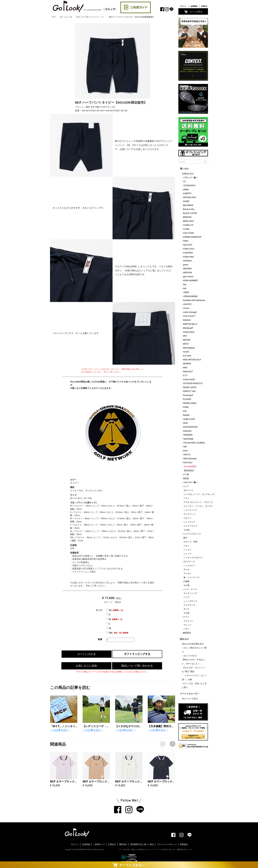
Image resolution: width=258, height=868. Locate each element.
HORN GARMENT (191, 281)
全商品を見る (188, 174)
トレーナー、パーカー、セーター (198, 506)
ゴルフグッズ (189, 562)
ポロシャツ (188, 490)
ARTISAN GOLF (190, 197)
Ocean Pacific (189, 379)
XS (115, 610)
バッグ (186, 597)
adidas (186, 189)
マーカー (187, 573)
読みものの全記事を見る (193, 644)
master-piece (189, 332)
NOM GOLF (188, 372)
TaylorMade (188, 439)
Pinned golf (188, 395)
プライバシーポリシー (167, 844)
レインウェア (189, 522)
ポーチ (186, 609)
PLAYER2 (187, 399)
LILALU (186, 308)
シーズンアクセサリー (193, 558)
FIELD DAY (188, 245)
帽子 (185, 538)
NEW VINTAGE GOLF (192, 360)
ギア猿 (186, 474)
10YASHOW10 (189, 186)
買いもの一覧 (66, 17)
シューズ (187, 554)
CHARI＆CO (188, 225)
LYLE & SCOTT (189, 316)
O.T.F (185, 376)
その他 (186, 530)
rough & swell (189, 419)
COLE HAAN (188, 233)
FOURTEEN (188, 253)
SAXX (185, 423)
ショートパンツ (190, 510)
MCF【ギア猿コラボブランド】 (90, 17)
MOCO (186, 344)
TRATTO (187, 455)
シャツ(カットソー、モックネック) (199, 494)
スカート (187, 518)
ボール (186, 569)
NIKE (185, 368)
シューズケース (190, 601)
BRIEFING (187, 217)
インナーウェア (190, 526)
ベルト (186, 546)
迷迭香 (186, 478)
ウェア (186, 486)
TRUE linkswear (190, 459)
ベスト (186, 498)
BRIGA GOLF (188, 221)
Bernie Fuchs (189, 209)
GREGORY (187, 269)
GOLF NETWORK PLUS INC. (82, 850)
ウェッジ (187, 625)
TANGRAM (188, 435)
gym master (188, 277)
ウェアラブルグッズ (192, 534)
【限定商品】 (189, 471)
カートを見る (193, 12)
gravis (186, 265)
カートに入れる (87, 654)
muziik (186, 352)
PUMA (186, 407)
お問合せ (204, 6)
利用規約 (184, 844)
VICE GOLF (188, 463)
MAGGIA (187, 320)
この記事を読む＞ (61, 730)
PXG (185, 411)
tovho (185, 451)
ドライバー (188, 621)
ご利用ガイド (99, 844)
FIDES (186, 241)
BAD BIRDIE (188, 205)
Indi (185, 288)
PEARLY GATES (190, 387)
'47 (184, 182)
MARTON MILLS (190, 324)
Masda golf (188, 328)
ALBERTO (187, 193)
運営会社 (123, 844)
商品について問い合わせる (137, 666)
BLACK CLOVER (190, 213)
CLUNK (186, 229)
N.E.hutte (187, 356)
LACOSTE (187, 304)
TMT (185, 447)
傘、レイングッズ (191, 577)
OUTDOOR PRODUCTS (193, 383)
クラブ (186, 617)
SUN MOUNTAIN (190, 427)
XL (109, 628)
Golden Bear (188, 257)
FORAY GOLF (189, 249)
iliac (185, 284)
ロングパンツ (189, 514)
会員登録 (194, 6)
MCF (185, 336)
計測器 (186, 581)
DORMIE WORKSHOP (192, 237)
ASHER (186, 201)
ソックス (187, 550)
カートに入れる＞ (129, 865)
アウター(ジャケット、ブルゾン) (198, 502)
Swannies (187, 431)
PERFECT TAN (189, 391)
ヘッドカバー (189, 566)
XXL (117, 633)
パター (186, 629)
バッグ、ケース (190, 589)
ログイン (183, 6)
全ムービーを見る (190, 699)
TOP (54, 17)
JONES (186, 292)
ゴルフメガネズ (190, 656)
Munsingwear (189, 348)
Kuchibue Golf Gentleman (194, 300)
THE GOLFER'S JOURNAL (194, 443)
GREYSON (187, 273)
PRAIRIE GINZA (190, 403)
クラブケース (189, 605)
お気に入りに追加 (86, 666)
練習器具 (187, 633)
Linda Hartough (190, 312)
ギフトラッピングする (137, 654)
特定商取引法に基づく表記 (142, 844)
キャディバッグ (190, 593)
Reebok (186, 415)
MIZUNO (187, 340)
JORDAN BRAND (190, 296)
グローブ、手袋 (190, 542)
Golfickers (187, 261)
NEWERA (187, 364)
